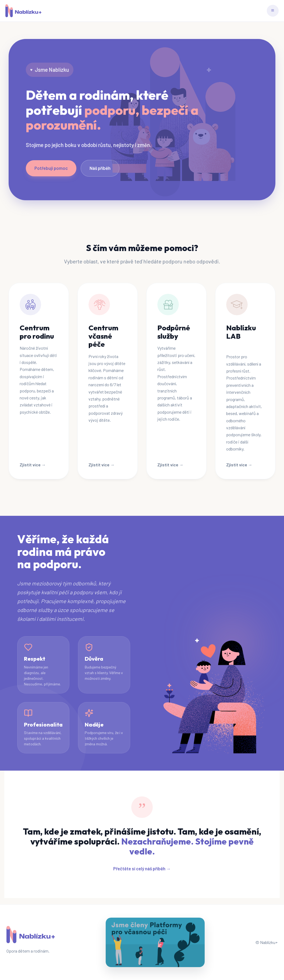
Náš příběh (100, 168)
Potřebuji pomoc (51, 168)
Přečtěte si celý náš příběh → (142, 868)
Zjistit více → (33, 465)
